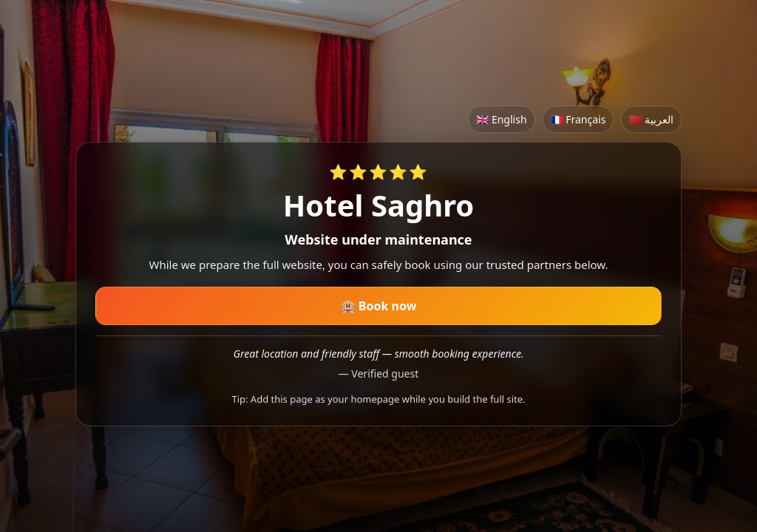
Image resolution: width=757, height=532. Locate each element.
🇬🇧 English (501, 119)
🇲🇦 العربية (651, 119)
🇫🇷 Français (578, 119)
